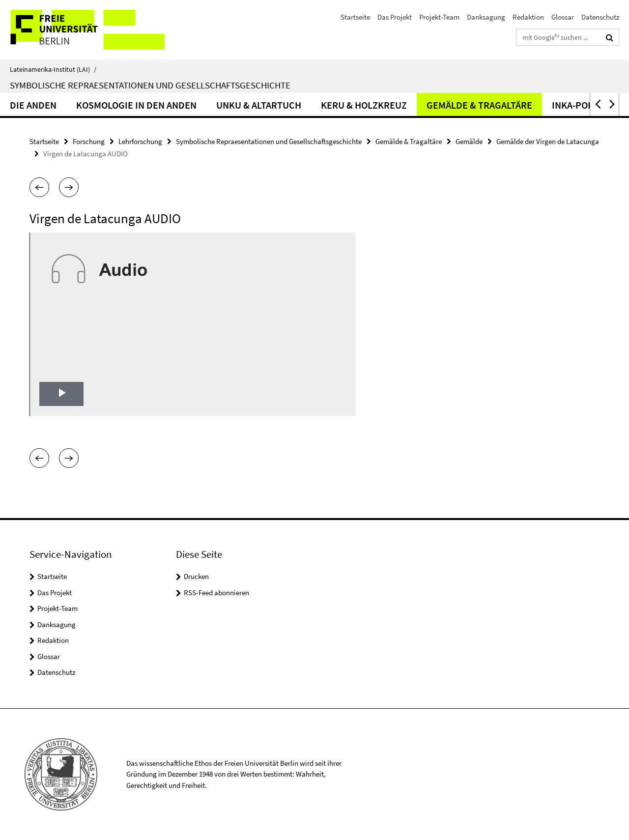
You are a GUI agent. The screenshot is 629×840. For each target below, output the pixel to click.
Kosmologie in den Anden (136, 105)
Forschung (89, 141)
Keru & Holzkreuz (364, 105)
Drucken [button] (196, 576)
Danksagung (486, 17)
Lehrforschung (140, 141)
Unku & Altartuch (259, 105)
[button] (597, 104)
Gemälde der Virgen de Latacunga (548, 141)
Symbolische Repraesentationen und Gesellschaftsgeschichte (150, 85)
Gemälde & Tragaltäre (479, 105)
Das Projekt (395, 17)
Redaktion (528, 17)
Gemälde (469, 141)
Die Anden (33, 105)
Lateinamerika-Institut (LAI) (53, 69)
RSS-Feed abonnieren (216, 593)
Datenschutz (600, 17)
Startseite (355, 17)
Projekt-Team (439, 17)
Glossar (563, 17)
